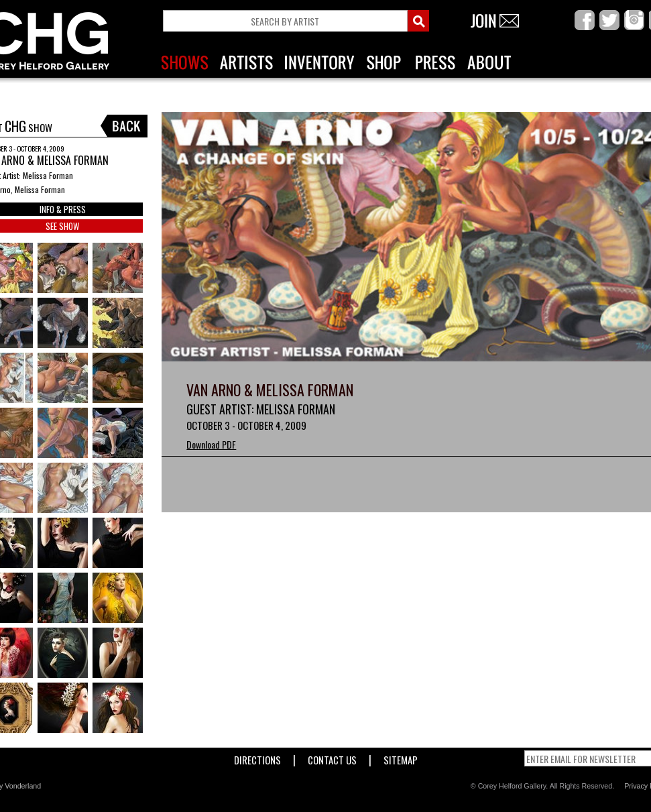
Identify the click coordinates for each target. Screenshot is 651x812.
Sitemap (401, 757)
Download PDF (211, 444)
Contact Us (332, 757)
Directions (257, 757)
